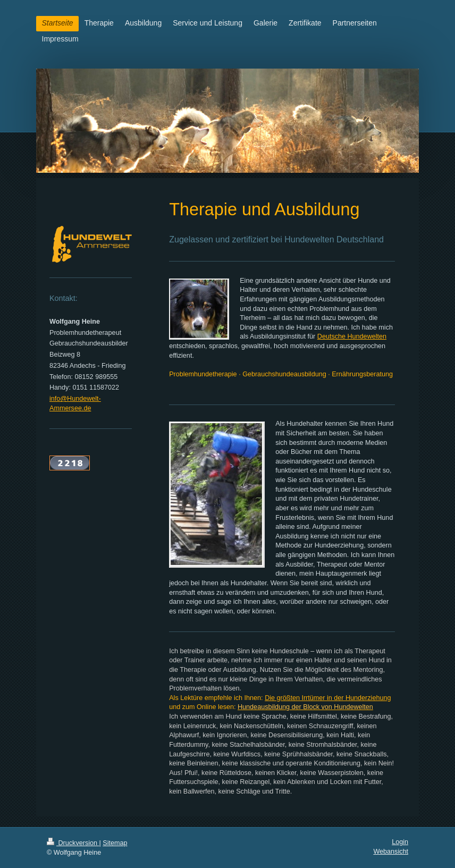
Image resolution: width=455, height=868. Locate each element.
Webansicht (391, 852)
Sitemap (115, 843)
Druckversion (73, 843)
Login (400, 842)
